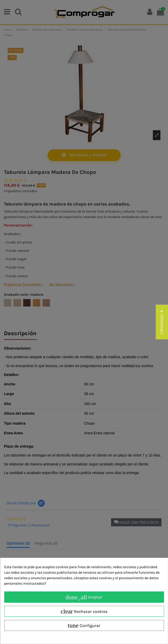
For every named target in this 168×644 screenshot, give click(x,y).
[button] (162, 322)
